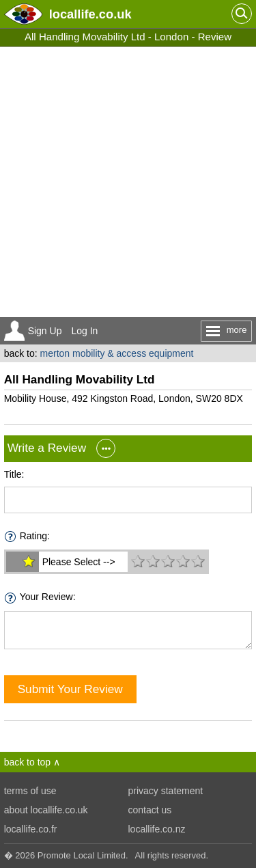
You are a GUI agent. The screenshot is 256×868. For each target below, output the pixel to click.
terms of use (30, 791)
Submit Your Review (70, 689)
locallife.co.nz (157, 829)
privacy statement (166, 791)
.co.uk (90, 14)
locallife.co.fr (31, 829)
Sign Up (45, 331)
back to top (28, 762)
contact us (150, 810)
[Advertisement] (128, 182)
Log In (84, 331)
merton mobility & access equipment (117, 353)
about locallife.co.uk (46, 810)
